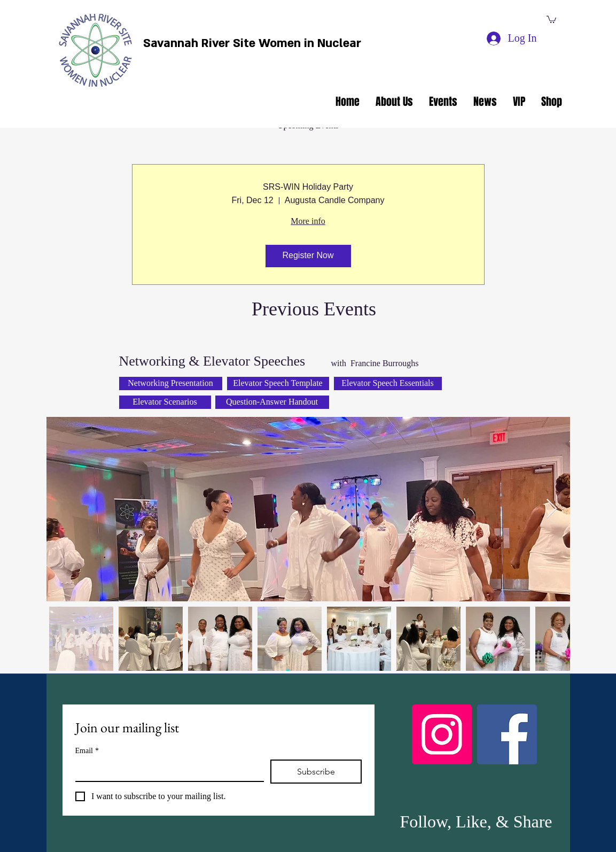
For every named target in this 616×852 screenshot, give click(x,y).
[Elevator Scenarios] (165, 402)
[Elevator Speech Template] (278, 384)
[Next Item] (552, 509)
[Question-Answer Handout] (272, 402)
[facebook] (528, 20)
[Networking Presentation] (171, 384)
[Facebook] (507, 734)
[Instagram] (442, 734)
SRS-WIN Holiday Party (308, 187)
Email (87, 751)
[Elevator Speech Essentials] (388, 384)
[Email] (166, 770)
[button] (551, 19)
